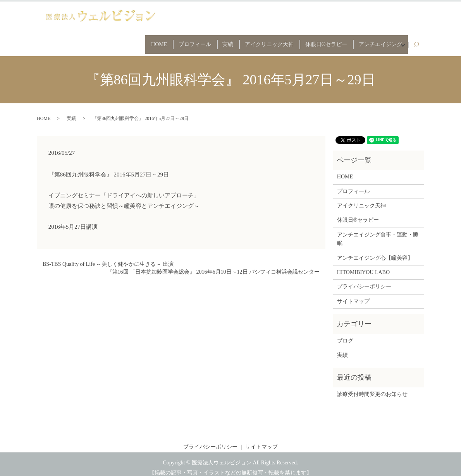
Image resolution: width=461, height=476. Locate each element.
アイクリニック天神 (256, 41)
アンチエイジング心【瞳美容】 (375, 251)
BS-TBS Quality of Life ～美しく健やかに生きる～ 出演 (108, 258)
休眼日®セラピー (317, 41)
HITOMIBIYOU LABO (363, 265)
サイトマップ (353, 294)
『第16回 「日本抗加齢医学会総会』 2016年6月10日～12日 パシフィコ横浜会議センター (213, 265)
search (420, 41)
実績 (210, 41)
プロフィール (172, 41)
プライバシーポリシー (364, 280)
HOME (131, 41)
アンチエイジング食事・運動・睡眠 (378, 232)
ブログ (345, 334)
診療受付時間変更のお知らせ (372, 387)
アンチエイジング (377, 41)
